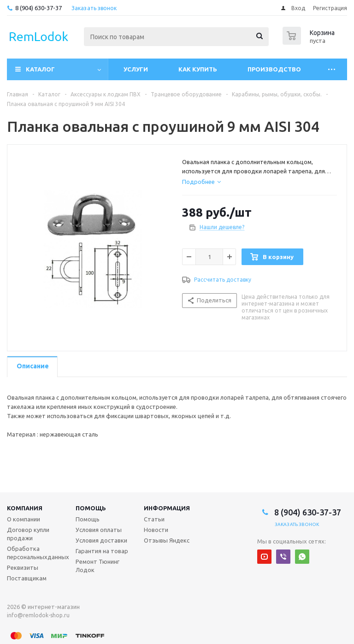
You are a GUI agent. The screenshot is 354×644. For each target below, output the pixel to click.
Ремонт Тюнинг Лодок (97, 566)
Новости (156, 530)
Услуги (136, 69)
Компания (25, 508)
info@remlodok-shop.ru (38, 615)
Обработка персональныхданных (38, 553)
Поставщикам (27, 578)
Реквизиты (23, 567)
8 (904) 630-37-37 (38, 8)
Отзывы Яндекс (167, 540)
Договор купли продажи (28, 534)
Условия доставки (101, 540)
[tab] (201, 182)
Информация (167, 508)
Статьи (154, 519)
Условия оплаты (99, 530)
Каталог (40, 69)
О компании (24, 519)
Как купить (198, 69)
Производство (274, 69)
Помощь (91, 508)
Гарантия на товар (102, 551)
